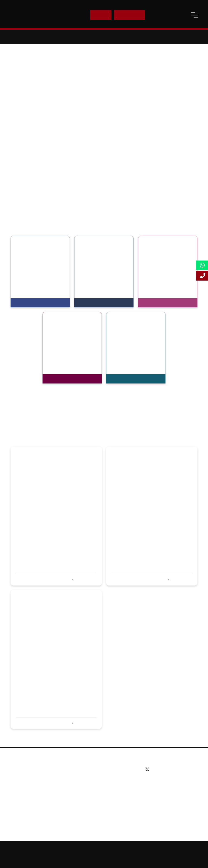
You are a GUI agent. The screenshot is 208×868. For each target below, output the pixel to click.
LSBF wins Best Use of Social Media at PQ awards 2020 (53, 526)
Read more (85, 580)
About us (22, 770)
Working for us (27, 794)
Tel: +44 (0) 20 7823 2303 (167, 782)
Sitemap (139, 850)
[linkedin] (165, 770)
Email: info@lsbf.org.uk (165, 790)
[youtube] (172, 770)
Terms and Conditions (118, 859)
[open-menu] (194, 15)
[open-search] (181, 15)
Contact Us (161, 15)
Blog (18, 802)
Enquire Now (130, 15)
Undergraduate (92, 770)
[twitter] (149, 770)
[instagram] (178, 770)
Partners (22, 786)
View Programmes (33, 303)
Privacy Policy (84, 859)
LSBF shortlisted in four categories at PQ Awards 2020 (50, 669)
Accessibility (189, 850)
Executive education (97, 786)
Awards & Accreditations (36, 778)
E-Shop (101, 15)
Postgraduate (91, 778)
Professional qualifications (102, 794)
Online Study (162, 850)
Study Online (90, 802)
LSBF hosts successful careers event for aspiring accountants (147, 526)
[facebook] (157, 770)
